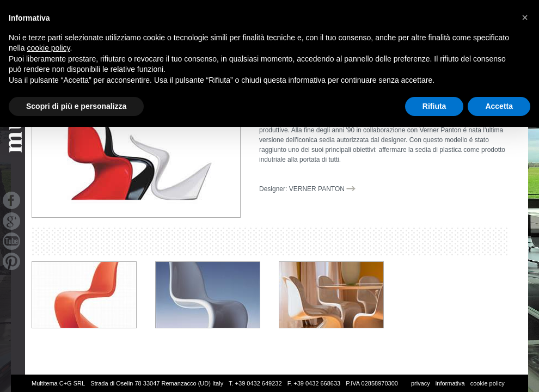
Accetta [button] (499, 106)
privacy (421, 383)
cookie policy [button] (48, 48)
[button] (525, 17)
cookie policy (488, 383)
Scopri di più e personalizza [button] (76, 106)
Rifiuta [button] (434, 106)
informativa (450, 383)
